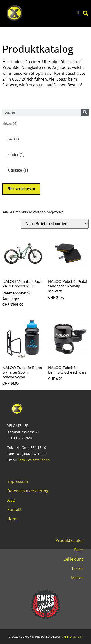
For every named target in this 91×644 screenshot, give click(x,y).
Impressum (18, 481)
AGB (11, 500)
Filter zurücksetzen (21, 189)
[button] (78, 13)
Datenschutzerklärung (28, 491)
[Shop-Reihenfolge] (55, 224)
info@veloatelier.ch (34, 460)
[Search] (85, 112)
